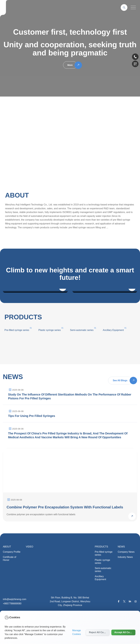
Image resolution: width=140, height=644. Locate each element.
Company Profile (12, 573)
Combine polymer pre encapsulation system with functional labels (62, 526)
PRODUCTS (101, 568)
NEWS (121, 568)
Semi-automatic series (103, 591)
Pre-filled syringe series (104, 574)
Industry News (125, 578)
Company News (126, 573)
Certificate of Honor (10, 580)
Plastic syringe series (50, 330)
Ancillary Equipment (100, 599)
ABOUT (7, 568)
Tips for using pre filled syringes (32, 424)
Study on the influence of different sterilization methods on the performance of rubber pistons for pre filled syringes (70, 398)
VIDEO (30, 568)
